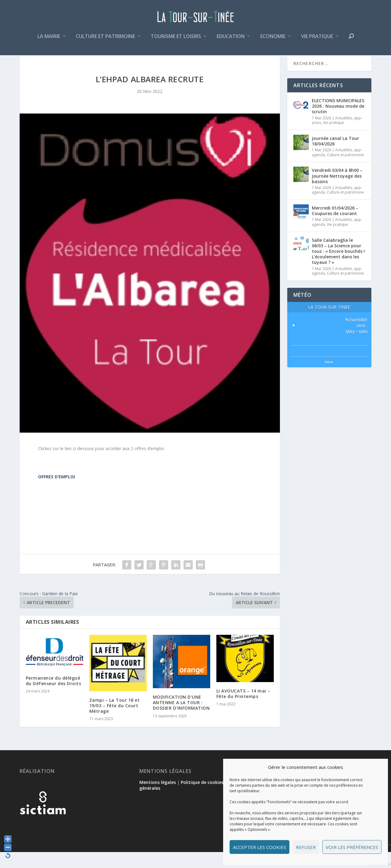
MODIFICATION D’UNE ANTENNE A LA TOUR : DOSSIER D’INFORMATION (181, 718)
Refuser (306, 847)
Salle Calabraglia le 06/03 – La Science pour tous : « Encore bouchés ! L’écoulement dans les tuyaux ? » (338, 267)
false (329, 378)
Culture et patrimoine (105, 41)
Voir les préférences (352, 847)
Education (231, 41)
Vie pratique (317, 41)
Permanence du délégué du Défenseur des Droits (54, 697)
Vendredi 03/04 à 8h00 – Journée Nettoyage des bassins (337, 192)
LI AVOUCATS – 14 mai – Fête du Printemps (243, 710)
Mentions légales (158, 798)
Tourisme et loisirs (176, 41)
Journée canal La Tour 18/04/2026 (335, 157)
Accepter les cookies (259, 847)
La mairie (49, 41)
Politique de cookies (202, 798)
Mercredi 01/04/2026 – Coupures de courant (335, 227)
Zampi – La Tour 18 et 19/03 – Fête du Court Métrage (115, 721)
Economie (273, 41)
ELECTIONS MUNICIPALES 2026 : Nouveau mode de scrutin (338, 122)
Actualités (344, 134)
